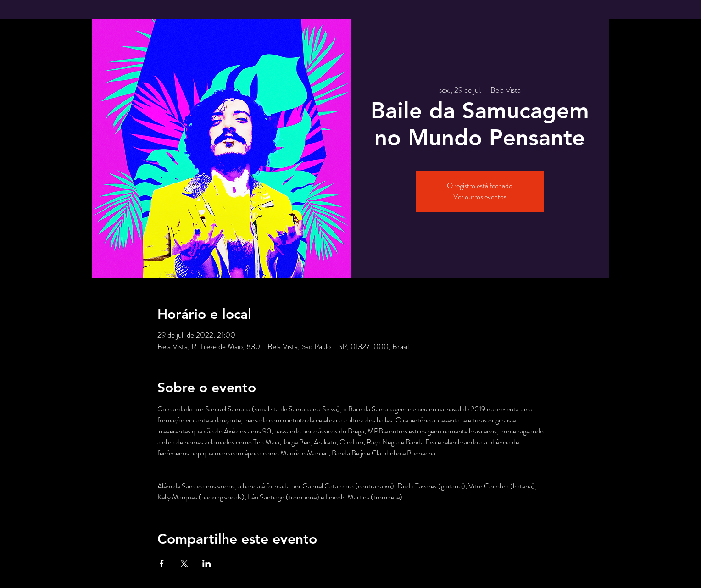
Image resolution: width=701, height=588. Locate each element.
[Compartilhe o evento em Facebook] (162, 564)
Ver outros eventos (480, 197)
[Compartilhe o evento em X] (184, 564)
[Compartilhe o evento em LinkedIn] (207, 564)
